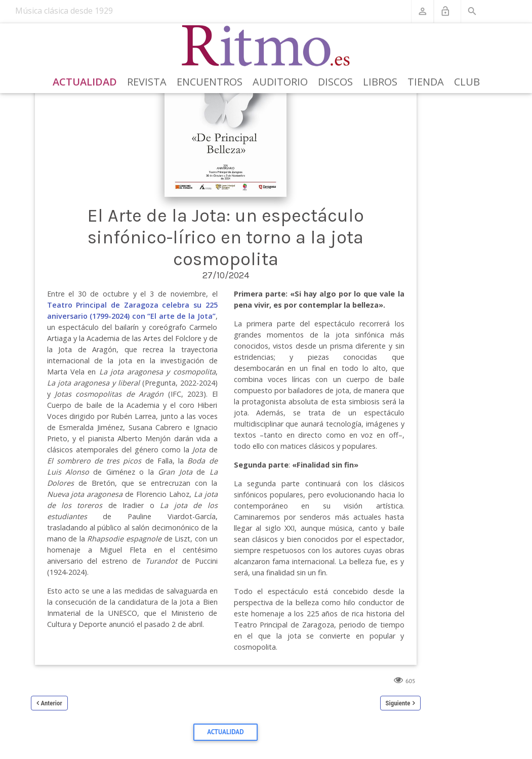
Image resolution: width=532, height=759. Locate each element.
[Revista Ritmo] (266, 46)
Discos (335, 82)
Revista (147, 82)
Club (467, 82)
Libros (380, 82)
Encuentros (210, 82)
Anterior (52, 703)
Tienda (426, 82)
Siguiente (398, 703)
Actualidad (85, 82)
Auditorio (280, 82)
